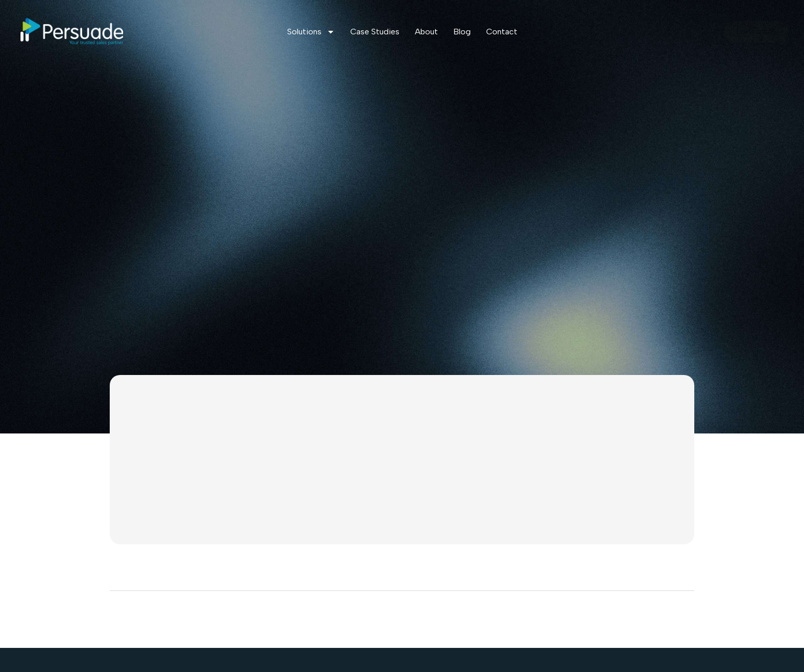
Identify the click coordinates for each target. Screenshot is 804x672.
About (426, 32)
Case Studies (375, 32)
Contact (502, 32)
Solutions (311, 32)
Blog (462, 32)
